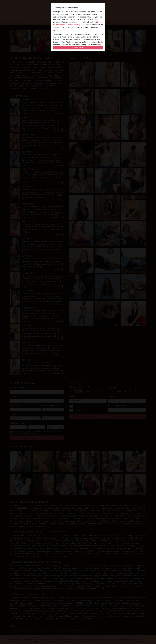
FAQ (99, 45)
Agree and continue (78, 48)
